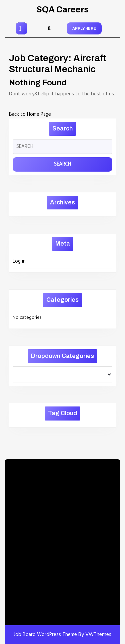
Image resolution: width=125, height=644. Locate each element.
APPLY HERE (84, 28)
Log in (19, 261)
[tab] (21, 28)
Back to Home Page (30, 114)
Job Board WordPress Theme (45, 635)
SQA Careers (62, 10)
